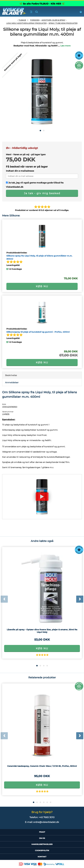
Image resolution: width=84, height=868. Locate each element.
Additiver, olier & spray (53, 20)
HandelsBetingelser (42, 844)
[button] (40, 131)
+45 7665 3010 (47, 817)
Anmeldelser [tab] (12, 382)
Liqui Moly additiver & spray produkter (26, 23)
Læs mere (65, 46)
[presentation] (4, 599)
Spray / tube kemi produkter (63, 23)
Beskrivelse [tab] (11, 375)
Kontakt (42, 857)
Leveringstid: (13, 265)
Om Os (42, 838)
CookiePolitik (42, 850)
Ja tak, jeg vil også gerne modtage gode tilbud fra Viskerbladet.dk (35, 185)
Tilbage (22, 20)
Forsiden (35, 20)
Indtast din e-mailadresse (20, 171)
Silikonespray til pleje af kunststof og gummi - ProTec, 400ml (38, 332)
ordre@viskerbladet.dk (46, 822)
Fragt (42, 832)
